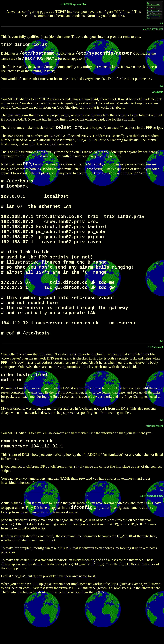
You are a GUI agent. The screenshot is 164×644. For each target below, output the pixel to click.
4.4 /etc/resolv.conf (154, 13)
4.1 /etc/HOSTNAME (153, 4)
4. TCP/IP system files (74, 4)
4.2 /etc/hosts (152, 7)
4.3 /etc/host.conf (153, 10)
